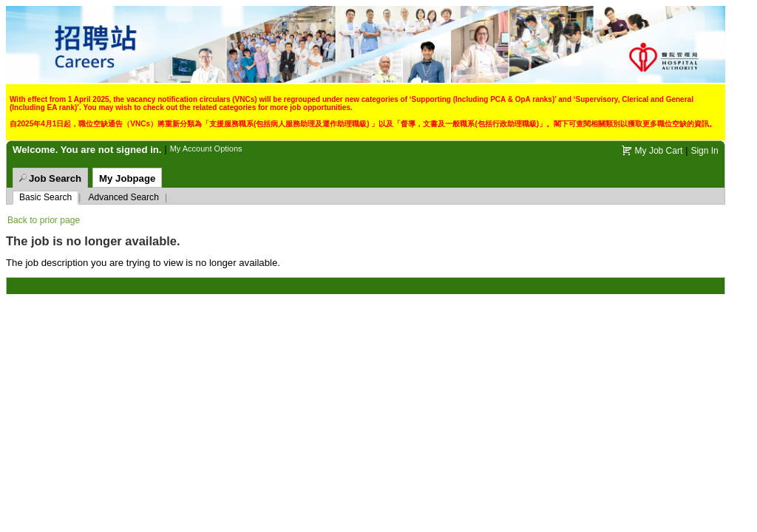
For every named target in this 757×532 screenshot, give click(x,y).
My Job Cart (659, 151)
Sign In (704, 151)
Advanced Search (123, 197)
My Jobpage (127, 178)
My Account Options (206, 149)
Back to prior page (44, 220)
